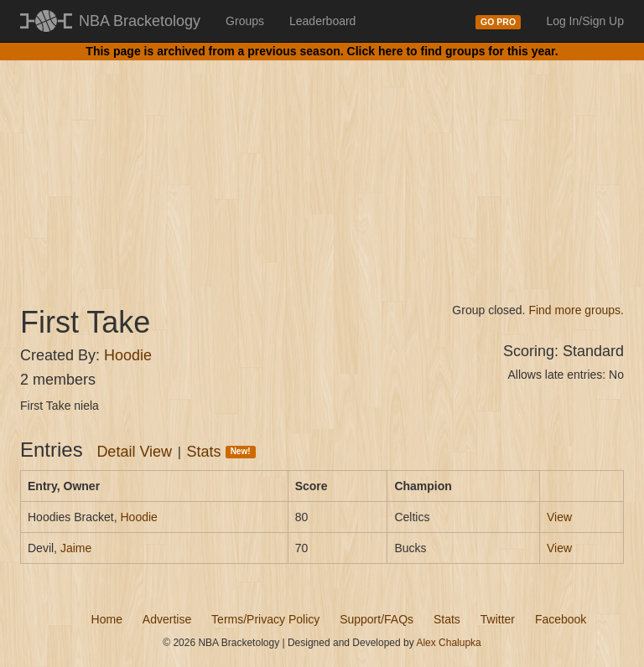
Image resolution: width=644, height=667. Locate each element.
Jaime (76, 548)
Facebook (561, 619)
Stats (221, 452)
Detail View (134, 452)
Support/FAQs (377, 619)
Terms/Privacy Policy (265, 619)
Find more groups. (576, 310)
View (559, 517)
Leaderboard (322, 21)
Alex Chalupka (448, 643)
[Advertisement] (322, 168)
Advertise (167, 619)
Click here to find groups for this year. (453, 51)
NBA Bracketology (140, 21)
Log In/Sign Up (585, 21)
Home (107, 619)
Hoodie (128, 355)
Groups (245, 21)
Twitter (498, 619)
